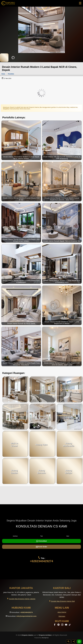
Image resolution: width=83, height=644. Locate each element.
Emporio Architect (45, 635)
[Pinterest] (59, 625)
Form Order (42, 547)
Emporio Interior (27, 635)
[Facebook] (55, 625)
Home (3, 74)
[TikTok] (70, 625)
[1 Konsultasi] (79, 642)
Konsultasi (42, 541)
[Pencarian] (68, 642)
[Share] (74, 642)
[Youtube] (66, 625)
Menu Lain (62, 608)
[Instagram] (62, 625)
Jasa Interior (62, 612)
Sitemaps (62, 616)
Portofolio (11, 74)
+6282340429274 (41, 561)
